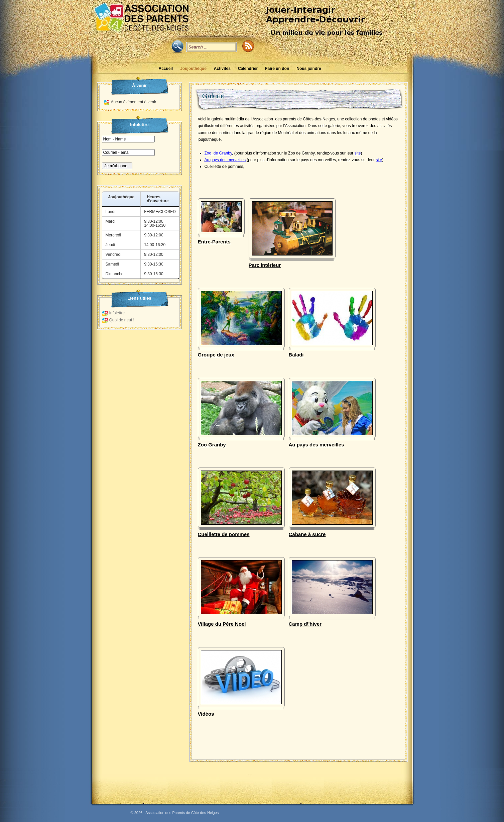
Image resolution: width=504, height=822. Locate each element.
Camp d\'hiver (305, 624)
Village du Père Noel (222, 624)
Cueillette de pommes (223, 534)
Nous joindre (309, 69)
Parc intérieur (265, 265)
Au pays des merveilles (316, 445)
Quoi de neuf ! (121, 320)
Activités (222, 69)
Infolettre (117, 313)
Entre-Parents (214, 242)
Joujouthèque (193, 69)
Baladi (296, 355)
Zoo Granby (212, 445)
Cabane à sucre (307, 534)
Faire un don (277, 69)
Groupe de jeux (216, 355)
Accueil (166, 69)
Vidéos (206, 714)
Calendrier (247, 69)
